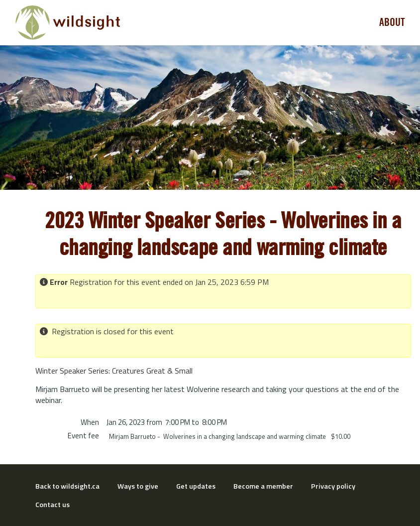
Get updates (196, 486)
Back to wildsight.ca (67, 486)
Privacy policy (333, 486)
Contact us (52, 505)
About (392, 22)
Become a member (263, 486)
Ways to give (138, 486)
